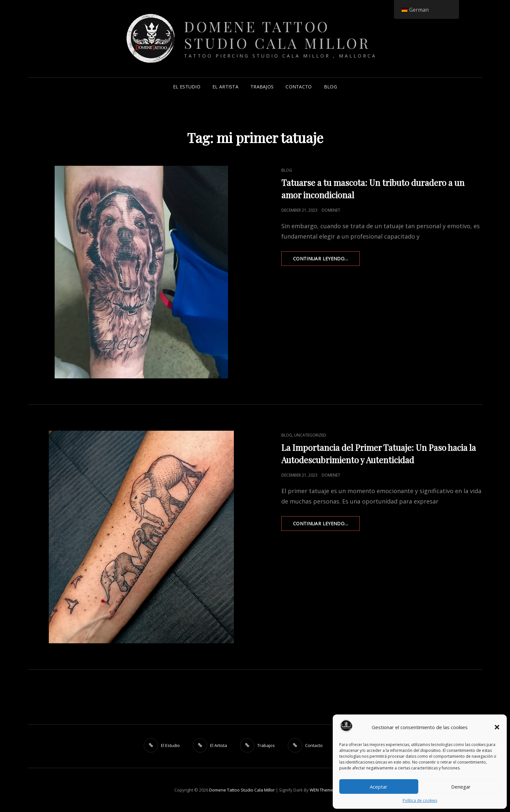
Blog (330, 87)
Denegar (461, 787)
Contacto (299, 87)
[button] (497, 727)
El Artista (225, 87)
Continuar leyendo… (326, 260)
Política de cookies (420, 800)
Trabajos (262, 87)
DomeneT (331, 210)
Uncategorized (310, 435)
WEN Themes (323, 790)
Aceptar (379, 787)
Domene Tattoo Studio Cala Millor (277, 34)
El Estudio (187, 87)
